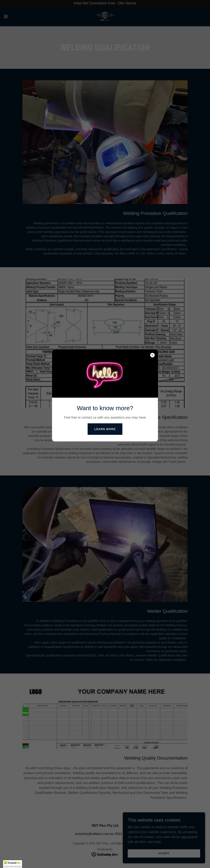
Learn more (105, 429)
